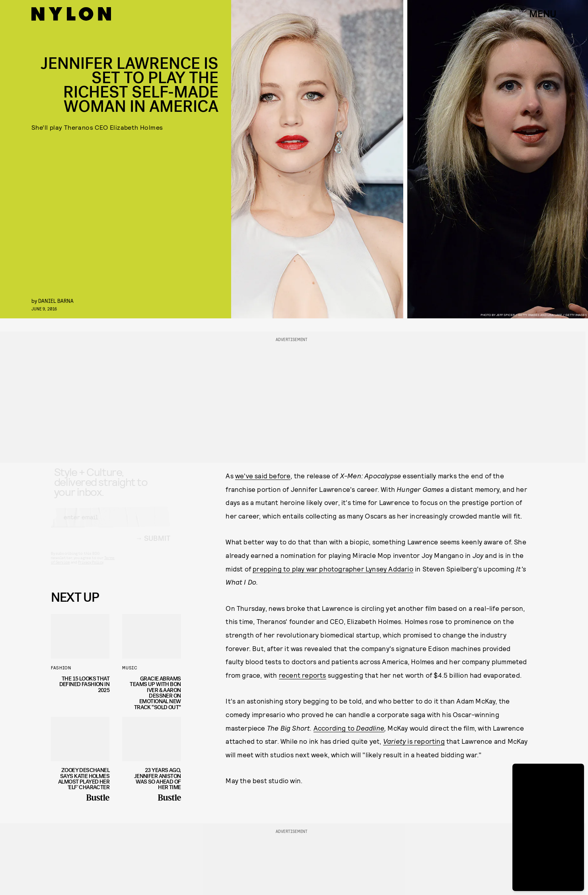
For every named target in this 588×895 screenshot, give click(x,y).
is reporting (414, 741)
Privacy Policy (91, 569)
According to (335, 728)
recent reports (303, 675)
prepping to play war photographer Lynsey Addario (333, 569)
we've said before (263, 476)
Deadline (370, 728)
